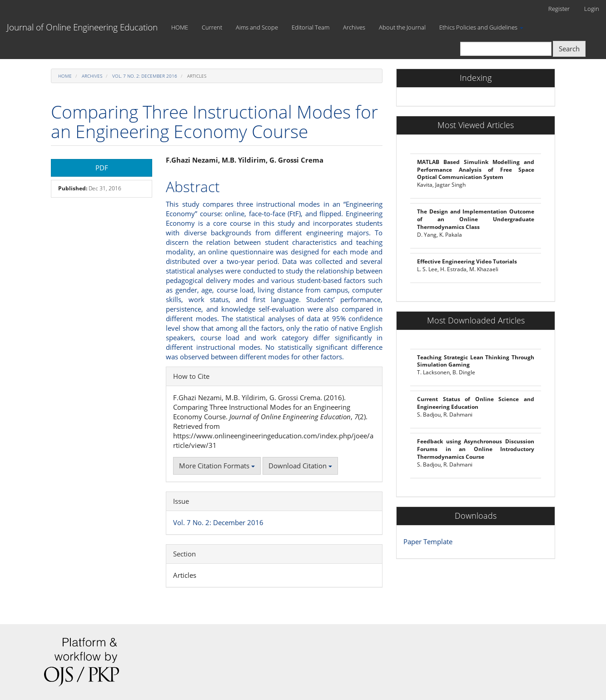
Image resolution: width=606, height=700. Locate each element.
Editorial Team (310, 27)
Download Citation (300, 466)
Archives (354, 27)
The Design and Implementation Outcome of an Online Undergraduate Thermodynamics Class (476, 219)
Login (592, 9)
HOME (180, 27)
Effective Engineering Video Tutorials (467, 261)
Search (569, 49)
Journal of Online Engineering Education (82, 27)
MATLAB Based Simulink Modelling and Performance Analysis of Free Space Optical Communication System (476, 170)
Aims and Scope (257, 27)
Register (559, 9)
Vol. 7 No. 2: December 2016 (145, 76)
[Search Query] (506, 49)
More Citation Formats (217, 466)
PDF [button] (102, 168)
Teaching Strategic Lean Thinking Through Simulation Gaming (476, 361)
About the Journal (402, 27)
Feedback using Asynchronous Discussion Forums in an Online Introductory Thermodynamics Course (476, 449)
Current (212, 27)
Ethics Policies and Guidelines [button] (481, 27)
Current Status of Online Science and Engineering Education (476, 403)
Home (65, 76)
